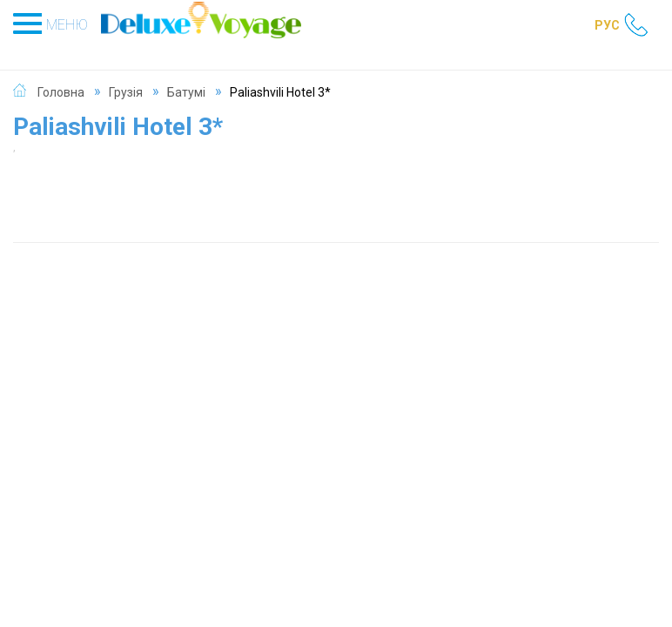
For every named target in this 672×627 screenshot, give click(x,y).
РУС (607, 25)
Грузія (126, 92)
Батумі (186, 92)
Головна (61, 92)
